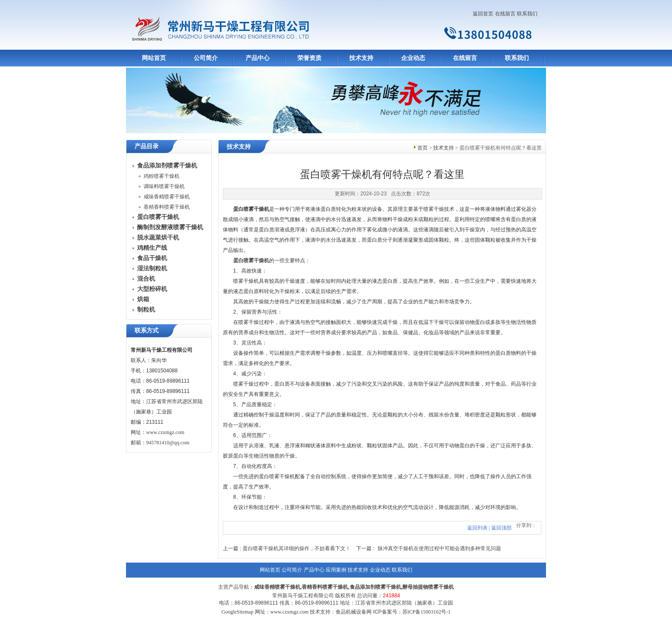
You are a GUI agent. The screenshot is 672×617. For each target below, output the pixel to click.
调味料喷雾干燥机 (164, 186)
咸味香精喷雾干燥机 (167, 197)
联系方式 (147, 331)
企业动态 (413, 58)
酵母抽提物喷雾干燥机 (428, 587)
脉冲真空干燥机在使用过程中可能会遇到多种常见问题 (439, 548)
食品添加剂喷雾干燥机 (375, 587)
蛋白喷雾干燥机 (251, 261)
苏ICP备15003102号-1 (427, 612)
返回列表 (477, 528)
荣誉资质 (309, 58)
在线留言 (505, 14)
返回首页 (483, 14)
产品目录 (147, 146)
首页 (423, 148)
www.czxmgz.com (165, 432)
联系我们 (527, 14)
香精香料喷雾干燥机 (167, 207)
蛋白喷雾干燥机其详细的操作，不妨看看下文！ (297, 548)
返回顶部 (501, 528)
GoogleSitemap (238, 612)
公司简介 (206, 58)
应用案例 (336, 570)
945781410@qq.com (168, 443)
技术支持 (361, 58)
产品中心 (258, 58)
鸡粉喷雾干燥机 (162, 176)
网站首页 (154, 58)
